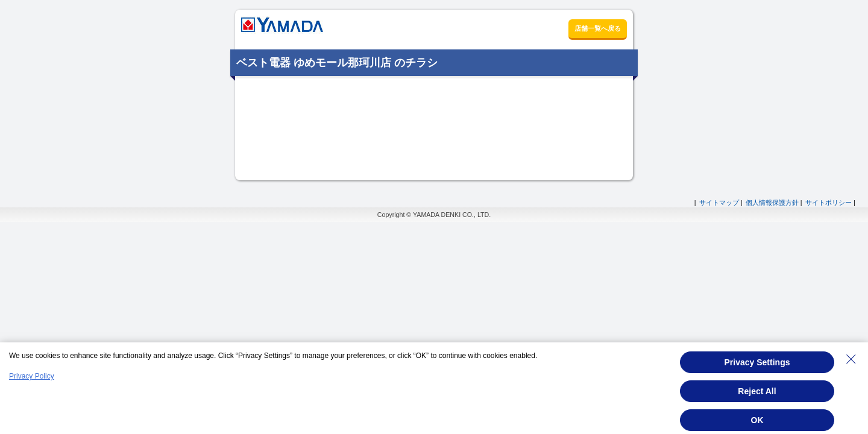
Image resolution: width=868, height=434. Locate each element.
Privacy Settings (757, 362)
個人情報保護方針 (772, 203)
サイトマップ (719, 203)
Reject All (757, 391)
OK (757, 420)
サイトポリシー (829, 203)
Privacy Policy (32, 376)
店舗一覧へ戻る (598, 28)
